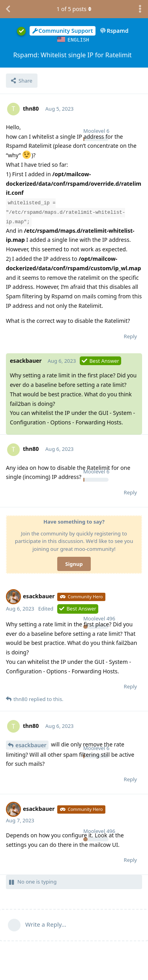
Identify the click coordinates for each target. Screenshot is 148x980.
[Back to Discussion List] (8, 9)
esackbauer (31, 745)
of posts (74, 9)
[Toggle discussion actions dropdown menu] (140, 9)
